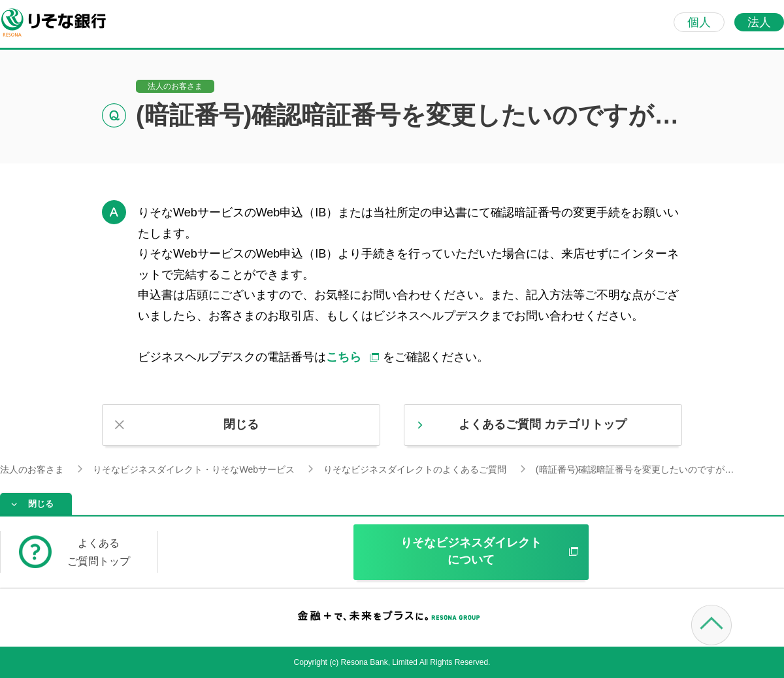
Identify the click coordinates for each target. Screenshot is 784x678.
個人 (699, 22)
